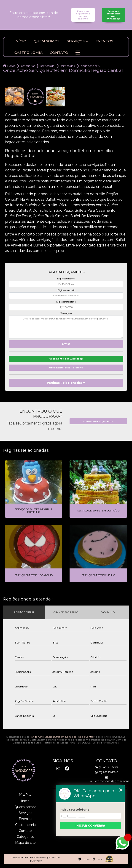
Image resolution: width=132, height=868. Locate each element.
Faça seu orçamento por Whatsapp (113, 15)
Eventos (104, 41)
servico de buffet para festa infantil (68, 66)
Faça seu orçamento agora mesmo (83, 15)
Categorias (28, 66)
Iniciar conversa (90, 826)
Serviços (76, 41)
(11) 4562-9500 (107, 767)
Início (20, 41)
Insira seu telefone (75, 810)
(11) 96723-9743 (107, 772)
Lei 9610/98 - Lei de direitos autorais (98, 743)
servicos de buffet (48, 66)
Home (11, 66)
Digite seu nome (66, 279)
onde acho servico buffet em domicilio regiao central (90, 66)
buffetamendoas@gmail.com (107, 779)
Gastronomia (28, 53)
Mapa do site (25, 843)
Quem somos (47, 41)
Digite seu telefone (66, 302)
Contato (59, 53)
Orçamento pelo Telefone (66, 368)
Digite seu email (66, 290)
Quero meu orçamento (98, 421)
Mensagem (66, 313)
